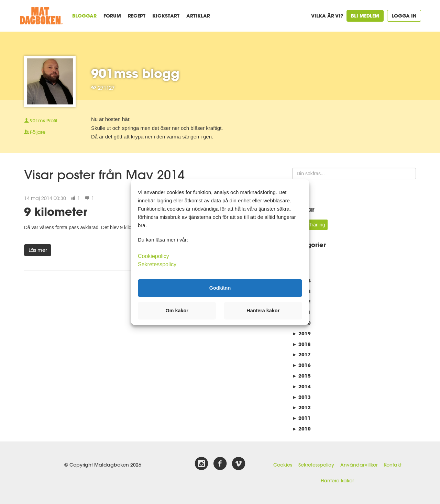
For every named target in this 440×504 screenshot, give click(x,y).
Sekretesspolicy (316, 465)
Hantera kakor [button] (263, 311)
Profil (41, 121)
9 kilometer (56, 211)
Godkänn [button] (220, 288)
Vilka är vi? (327, 16)
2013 (301, 397)
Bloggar (84, 16)
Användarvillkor (359, 465)
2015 (301, 376)
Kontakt (393, 465)
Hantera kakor (337, 481)
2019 (301, 333)
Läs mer (38, 250)
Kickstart (166, 16)
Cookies (283, 465)
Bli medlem (365, 16)
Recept (137, 16)
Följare (35, 132)
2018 (301, 344)
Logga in (404, 16)
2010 (301, 429)
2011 (301, 418)
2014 (301, 386)
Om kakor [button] (177, 311)
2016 (301, 365)
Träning (317, 225)
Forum (112, 16)
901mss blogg (135, 73)
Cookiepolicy (153, 256)
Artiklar (198, 16)
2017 (301, 354)
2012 (301, 407)
